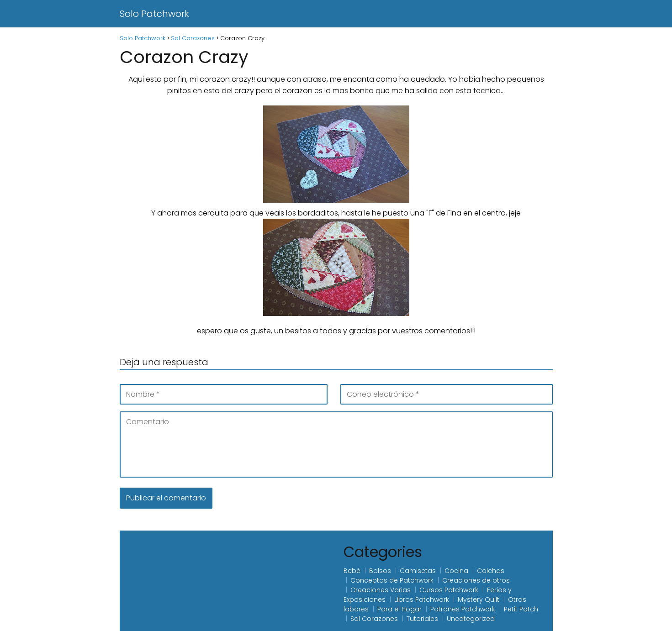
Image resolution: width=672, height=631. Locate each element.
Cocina (456, 571)
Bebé (352, 571)
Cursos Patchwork (449, 590)
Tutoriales (422, 619)
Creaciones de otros (476, 580)
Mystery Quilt (479, 599)
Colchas (491, 571)
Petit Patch (521, 609)
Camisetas (418, 571)
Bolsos (380, 571)
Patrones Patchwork (463, 609)
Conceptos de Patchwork (392, 580)
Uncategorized (471, 619)
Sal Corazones (374, 619)
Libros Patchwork (422, 599)
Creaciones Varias (381, 590)
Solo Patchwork (154, 14)
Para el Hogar (399, 609)
